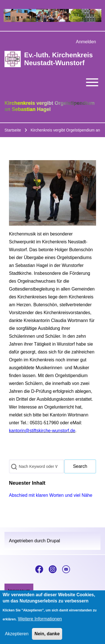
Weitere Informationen (40, 622)
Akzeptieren (17, 637)
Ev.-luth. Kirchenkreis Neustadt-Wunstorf (58, 59)
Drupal (53, 541)
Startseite (13, 130)
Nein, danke (47, 637)
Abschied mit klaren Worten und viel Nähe (51, 495)
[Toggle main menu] (53, 82)
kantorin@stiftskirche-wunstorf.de (42, 431)
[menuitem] (86, 42)
